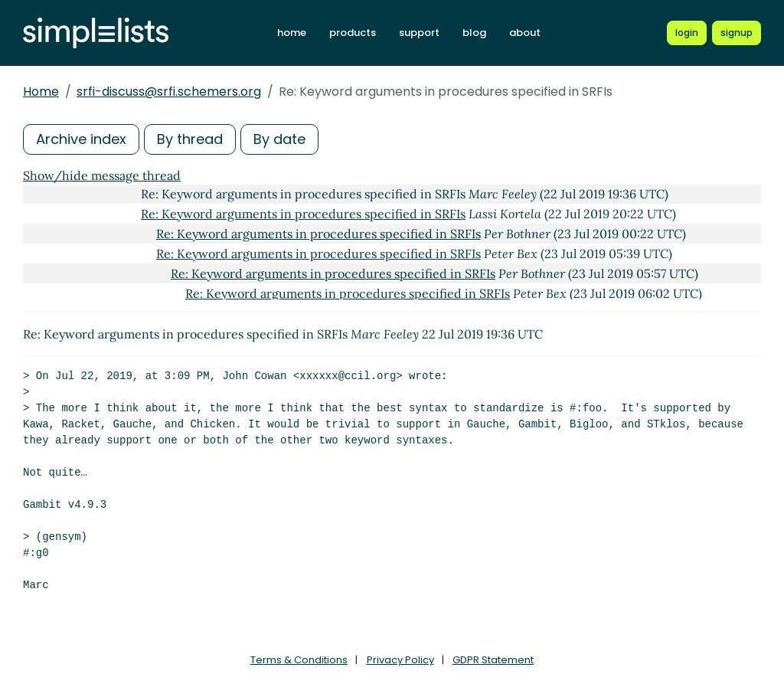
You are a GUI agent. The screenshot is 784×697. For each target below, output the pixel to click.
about (525, 33)
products (353, 33)
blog (474, 33)
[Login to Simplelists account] (687, 33)
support (419, 33)
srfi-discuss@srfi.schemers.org (169, 92)
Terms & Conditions (299, 660)
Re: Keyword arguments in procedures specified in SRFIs (303, 214)
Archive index (81, 139)
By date (279, 139)
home (292, 33)
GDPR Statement (493, 660)
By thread (190, 139)
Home (41, 92)
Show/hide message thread (102, 175)
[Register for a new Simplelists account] (737, 33)
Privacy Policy (400, 660)
